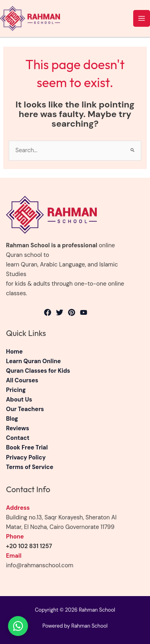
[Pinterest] (72, 312)
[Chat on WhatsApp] (18, 626)
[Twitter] (60, 312)
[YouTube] (84, 312)
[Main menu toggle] (142, 18)
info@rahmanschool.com (40, 565)
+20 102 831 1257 (29, 546)
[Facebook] (48, 312)
